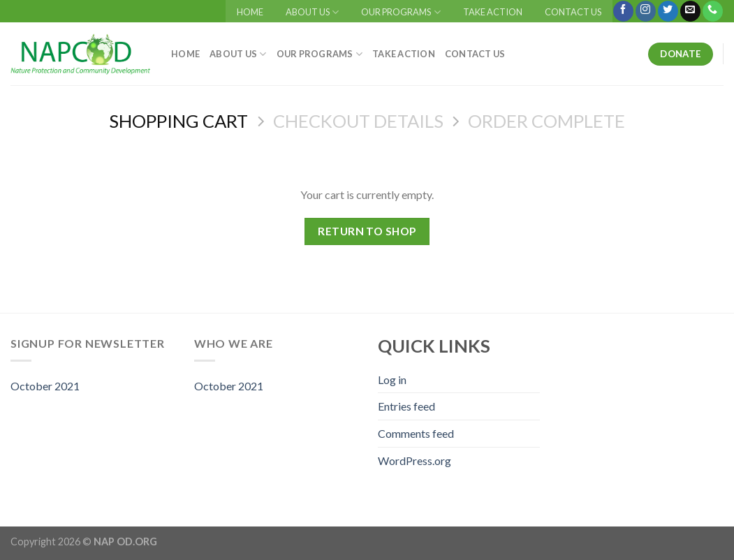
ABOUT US (312, 12)
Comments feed (416, 433)
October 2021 (45, 386)
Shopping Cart (178, 121)
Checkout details (358, 121)
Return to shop (367, 231)
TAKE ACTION (493, 12)
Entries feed (406, 406)
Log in (392, 380)
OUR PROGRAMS (401, 12)
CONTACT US (573, 12)
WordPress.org (414, 460)
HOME (250, 12)
